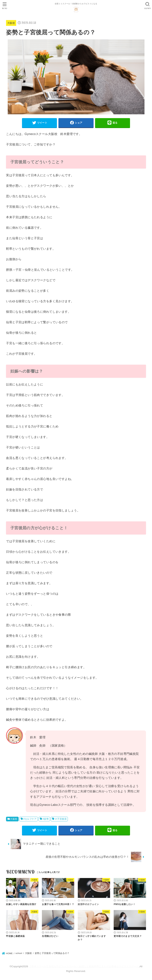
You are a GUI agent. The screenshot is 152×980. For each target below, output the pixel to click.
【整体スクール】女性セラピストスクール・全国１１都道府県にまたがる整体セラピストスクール (84, 966)
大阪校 (11, 23)
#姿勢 (46, 819)
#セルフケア (30, 819)
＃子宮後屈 (61, 819)
